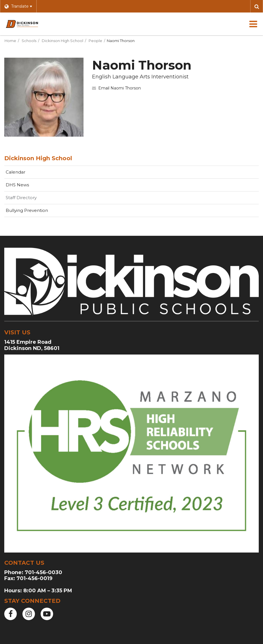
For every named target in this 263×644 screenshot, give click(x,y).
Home (10, 41)
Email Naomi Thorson (120, 88)
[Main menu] (253, 24)
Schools (29, 41)
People (95, 41)
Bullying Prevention (27, 210)
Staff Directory (21, 198)
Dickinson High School (62, 41)
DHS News (17, 185)
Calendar (15, 172)
